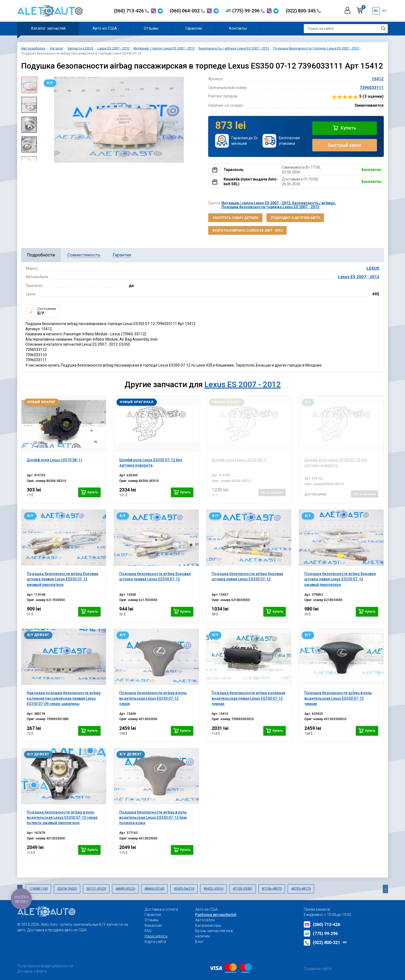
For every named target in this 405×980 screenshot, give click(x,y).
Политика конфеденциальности (45, 966)
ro (384, 11)
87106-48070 (272, 889)
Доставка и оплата (161, 909)
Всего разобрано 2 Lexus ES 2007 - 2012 (247, 230)
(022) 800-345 (303, 11)
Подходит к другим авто (295, 218)
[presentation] (385, 889)
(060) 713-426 (132, 11)
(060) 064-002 (187, 11)
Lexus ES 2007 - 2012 (359, 277)
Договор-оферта (32, 971)
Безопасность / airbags (313, 203)
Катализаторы (208, 925)
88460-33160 (154, 889)
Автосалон (205, 920)
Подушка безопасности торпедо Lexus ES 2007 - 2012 (270, 207)
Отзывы (151, 28)
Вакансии (153, 925)
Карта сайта (155, 942)
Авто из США (105, 28)
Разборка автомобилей (216, 915)
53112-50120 (96, 889)
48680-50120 (125, 889)
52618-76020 (67, 889)
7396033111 (372, 88)
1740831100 (38, 889)
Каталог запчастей (48, 28)
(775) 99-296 (249, 11)
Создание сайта (318, 969)
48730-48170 (301, 889)
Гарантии (194, 28)
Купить (345, 128)
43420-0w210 (184, 889)
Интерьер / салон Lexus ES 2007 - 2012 (256, 203)
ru (376, 11)
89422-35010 (213, 889)
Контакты (238, 28)
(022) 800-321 (325, 942)
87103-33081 (243, 889)
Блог (199, 942)
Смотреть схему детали (235, 218)
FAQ (148, 931)
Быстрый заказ (344, 145)
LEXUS (373, 268)
